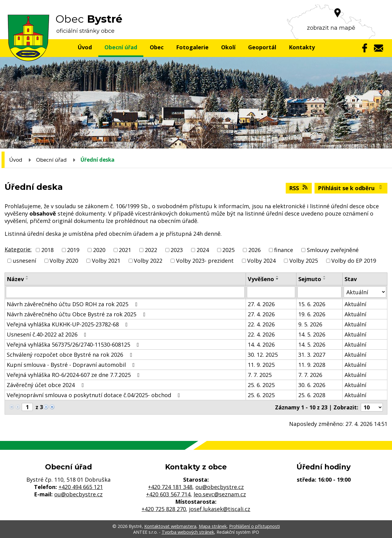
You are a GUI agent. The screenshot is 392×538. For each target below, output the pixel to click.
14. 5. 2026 (312, 334)
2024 (203, 250)
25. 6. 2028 (312, 395)
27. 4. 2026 (261, 304)
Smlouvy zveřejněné (333, 250)
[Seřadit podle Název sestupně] (27, 279)
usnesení (24, 261)
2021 (125, 250)
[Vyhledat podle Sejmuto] (319, 292)
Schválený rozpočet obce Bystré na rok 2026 (71, 355)
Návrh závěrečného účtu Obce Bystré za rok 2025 (77, 314)
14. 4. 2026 (261, 344)
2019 (73, 250)
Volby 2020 (64, 261)
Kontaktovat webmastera (170, 526)
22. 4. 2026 (261, 324)
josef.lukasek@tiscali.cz (220, 509)
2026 (254, 250)
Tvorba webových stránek (188, 532)
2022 (151, 250)
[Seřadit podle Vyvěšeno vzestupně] (277, 277)
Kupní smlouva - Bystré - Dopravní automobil (72, 365)
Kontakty (302, 47)
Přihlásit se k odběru (351, 188)
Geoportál (262, 47)
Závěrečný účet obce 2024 (46, 385)
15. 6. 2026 (312, 304)
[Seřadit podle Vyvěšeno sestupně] (277, 279)
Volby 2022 (148, 261)
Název (15, 279)
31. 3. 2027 (312, 355)
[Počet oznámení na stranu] (372, 407)
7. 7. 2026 (310, 375)
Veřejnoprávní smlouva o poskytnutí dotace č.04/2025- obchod (95, 395)
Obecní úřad (121, 47)
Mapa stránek (213, 526)
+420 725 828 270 (164, 509)
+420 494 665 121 (81, 487)
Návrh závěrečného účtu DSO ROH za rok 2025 (73, 304)
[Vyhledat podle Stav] (365, 292)
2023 (177, 250)
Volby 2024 (261, 261)
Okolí (228, 47)
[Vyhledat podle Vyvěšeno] (271, 292)
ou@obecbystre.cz (78, 494)
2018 (47, 250)
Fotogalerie (192, 47)
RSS (299, 188)
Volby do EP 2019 (354, 261)
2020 (99, 250)
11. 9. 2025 (261, 365)
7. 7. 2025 (260, 375)
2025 (228, 250)
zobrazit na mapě (331, 28)
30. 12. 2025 (263, 355)
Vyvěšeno (261, 279)
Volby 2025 (304, 261)
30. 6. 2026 (312, 385)
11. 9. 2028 (312, 365)
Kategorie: (18, 249)
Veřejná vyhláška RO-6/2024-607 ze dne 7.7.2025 (74, 375)
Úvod (85, 47)
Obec (157, 47)
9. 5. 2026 (310, 324)
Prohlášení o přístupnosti (254, 526)
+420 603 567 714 (168, 494)
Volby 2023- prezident (205, 261)
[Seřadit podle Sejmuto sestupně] (325, 279)
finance (284, 250)
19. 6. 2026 (312, 314)
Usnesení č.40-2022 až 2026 (48, 334)
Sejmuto (310, 279)
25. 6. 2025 (261, 385)
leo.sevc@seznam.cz (220, 494)
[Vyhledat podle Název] (125, 292)
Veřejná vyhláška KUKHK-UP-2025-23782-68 (68, 324)
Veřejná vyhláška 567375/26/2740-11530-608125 (74, 344)
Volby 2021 (106, 261)
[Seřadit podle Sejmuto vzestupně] (325, 277)
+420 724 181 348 (170, 487)
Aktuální (355, 304)
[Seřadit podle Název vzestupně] (27, 277)
